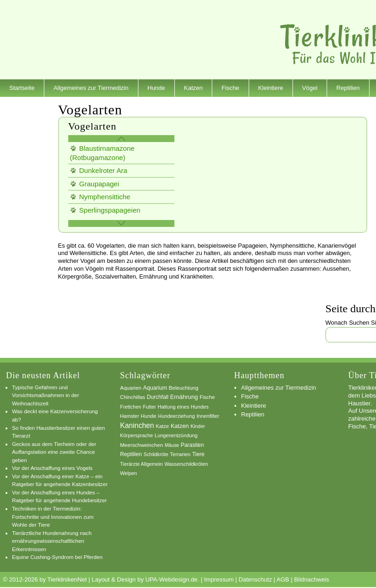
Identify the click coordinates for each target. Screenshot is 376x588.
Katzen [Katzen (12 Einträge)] (180, 426)
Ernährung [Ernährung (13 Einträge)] (184, 397)
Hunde (156, 88)
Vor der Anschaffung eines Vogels (52, 468)
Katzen (193, 88)
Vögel (310, 88)
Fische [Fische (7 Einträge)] (207, 397)
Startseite (22, 88)
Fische (230, 88)
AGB (283, 579)
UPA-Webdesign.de (171, 579)
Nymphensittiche (105, 197)
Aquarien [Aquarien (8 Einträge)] (131, 388)
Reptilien (348, 88)
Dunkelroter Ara (103, 170)
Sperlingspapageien (110, 210)
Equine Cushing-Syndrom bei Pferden (57, 557)
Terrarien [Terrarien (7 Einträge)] (180, 454)
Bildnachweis (311, 579)
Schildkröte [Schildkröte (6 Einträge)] (156, 454)
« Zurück (121, 139)
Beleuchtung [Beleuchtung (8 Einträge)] (184, 388)
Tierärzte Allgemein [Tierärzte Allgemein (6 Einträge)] (141, 464)
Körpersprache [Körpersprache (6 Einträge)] (136, 435)
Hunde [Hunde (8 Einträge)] (149, 416)
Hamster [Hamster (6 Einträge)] (129, 416)
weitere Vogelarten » (121, 223)
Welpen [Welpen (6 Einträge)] (128, 473)
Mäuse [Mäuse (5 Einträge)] (172, 445)
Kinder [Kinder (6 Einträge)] (198, 426)
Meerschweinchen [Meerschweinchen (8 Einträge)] (141, 445)
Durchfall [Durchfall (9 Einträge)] (158, 397)
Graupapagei (99, 184)
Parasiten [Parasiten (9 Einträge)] (192, 445)
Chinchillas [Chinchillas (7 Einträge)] (132, 397)
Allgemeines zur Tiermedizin (91, 88)
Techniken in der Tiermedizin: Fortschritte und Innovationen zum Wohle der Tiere (53, 517)
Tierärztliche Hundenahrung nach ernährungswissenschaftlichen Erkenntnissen (52, 541)
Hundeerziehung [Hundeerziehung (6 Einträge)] (177, 416)
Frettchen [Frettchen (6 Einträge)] (131, 407)
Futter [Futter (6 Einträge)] (149, 407)
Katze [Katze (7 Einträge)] (163, 426)
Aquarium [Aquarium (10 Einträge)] (155, 388)
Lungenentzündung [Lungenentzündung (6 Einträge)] (176, 435)
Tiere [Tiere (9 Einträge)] (198, 454)
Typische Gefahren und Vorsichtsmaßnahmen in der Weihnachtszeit (46, 395)
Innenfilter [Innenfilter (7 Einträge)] (208, 416)
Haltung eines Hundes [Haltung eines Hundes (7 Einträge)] (183, 407)
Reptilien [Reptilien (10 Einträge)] (131, 454)
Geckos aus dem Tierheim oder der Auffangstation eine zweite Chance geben (54, 452)
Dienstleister (26, 105)
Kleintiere (271, 88)
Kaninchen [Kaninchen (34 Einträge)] (137, 425)
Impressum (219, 579)
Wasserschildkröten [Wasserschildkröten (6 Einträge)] (186, 464)
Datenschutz (255, 579)
